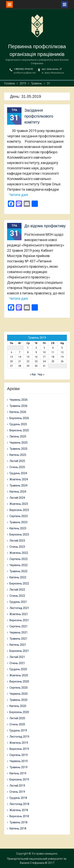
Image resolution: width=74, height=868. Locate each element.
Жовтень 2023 (19, 504)
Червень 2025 (19, 443)
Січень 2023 (17, 547)
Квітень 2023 (18, 528)
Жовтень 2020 (19, 675)
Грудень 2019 (18, 730)
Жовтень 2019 (19, 743)
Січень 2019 (17, 792)
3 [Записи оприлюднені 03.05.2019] (44, 348)
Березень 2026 (19, 418)
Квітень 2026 (18, 412)
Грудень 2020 (18, 669)
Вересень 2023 (19, 510)
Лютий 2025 (17, 461)
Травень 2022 (18, 571)
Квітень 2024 (18, 492)
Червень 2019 (19, 761)
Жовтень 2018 (19, 810)
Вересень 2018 (19, 816)
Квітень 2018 (18, 828)
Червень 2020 (19, 694)
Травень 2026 (18, 406)
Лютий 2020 (17, 718)
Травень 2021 (18, 639)
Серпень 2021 (19, 626)
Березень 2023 (19, 534)
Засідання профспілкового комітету (39, 116)
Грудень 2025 (18, 424)
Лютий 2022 (17, 590)
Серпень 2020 (19, 688)
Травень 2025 (18, 449)
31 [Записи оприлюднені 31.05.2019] (44, 366)
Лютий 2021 (17, 657)
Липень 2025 (18, 436)
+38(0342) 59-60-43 (23, 69)
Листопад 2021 (19, 608)
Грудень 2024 (18, 473)
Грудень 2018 (18, 798)
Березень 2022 (19, 583)
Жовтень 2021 (19, 614)
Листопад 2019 (19, 737)
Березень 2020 (19, 712)
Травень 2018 (18, 822)
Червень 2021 (19, 632)
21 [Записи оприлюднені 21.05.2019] (20, 361)
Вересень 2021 (19, 620)
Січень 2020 (17, 724)
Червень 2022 (19, 565)
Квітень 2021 (18, 645)
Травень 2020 (18, 700)
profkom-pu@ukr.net (25, 73)
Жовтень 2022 (19, 553)
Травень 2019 (18, 767)
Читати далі (19, 195)
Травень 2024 (18, 485)
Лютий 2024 (17, 498)
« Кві (33, 374)
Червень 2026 (19, 400)
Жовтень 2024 (19, 479)
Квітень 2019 (18, 773)
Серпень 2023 (19, 516)
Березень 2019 (19, 779)
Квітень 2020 (18, 706)
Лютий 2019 (17, 786)
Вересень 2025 (19, 430)
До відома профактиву (45, 226)
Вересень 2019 (19, 749)
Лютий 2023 (17, 541)
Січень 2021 (17, 663)
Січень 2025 (17, 467)
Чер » (41, 374)
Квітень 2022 (18, 577)
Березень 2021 (19, 651)
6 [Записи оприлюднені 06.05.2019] (12, 352)
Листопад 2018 (19, 804)
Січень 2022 (17, 596)
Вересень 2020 (19, 681)
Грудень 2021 (18, 602)
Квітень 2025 (18, 455)
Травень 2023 (18, 522)
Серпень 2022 (19, 559)
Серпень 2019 (19, 755)
